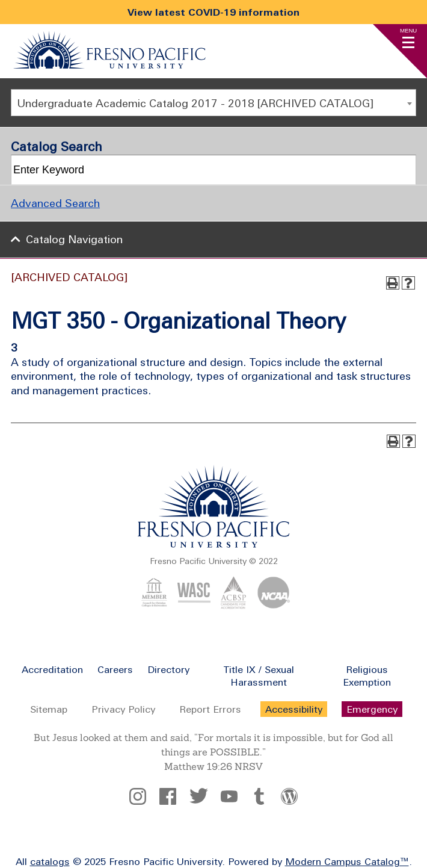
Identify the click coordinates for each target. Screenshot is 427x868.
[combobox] (213, 103)
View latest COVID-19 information (213, 12)
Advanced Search (55, 203)
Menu (408, 30)
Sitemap (49, 709)
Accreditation (52, 669)
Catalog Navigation (74, 239)
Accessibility (294, 709)
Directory (168, 669)
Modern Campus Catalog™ (347, 861)
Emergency (372, 709)
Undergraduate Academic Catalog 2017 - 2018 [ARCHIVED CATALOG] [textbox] (195, 103)
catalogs (50, 861)
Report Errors (210, 709)
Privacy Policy (123, 709)
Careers (115, 669)
